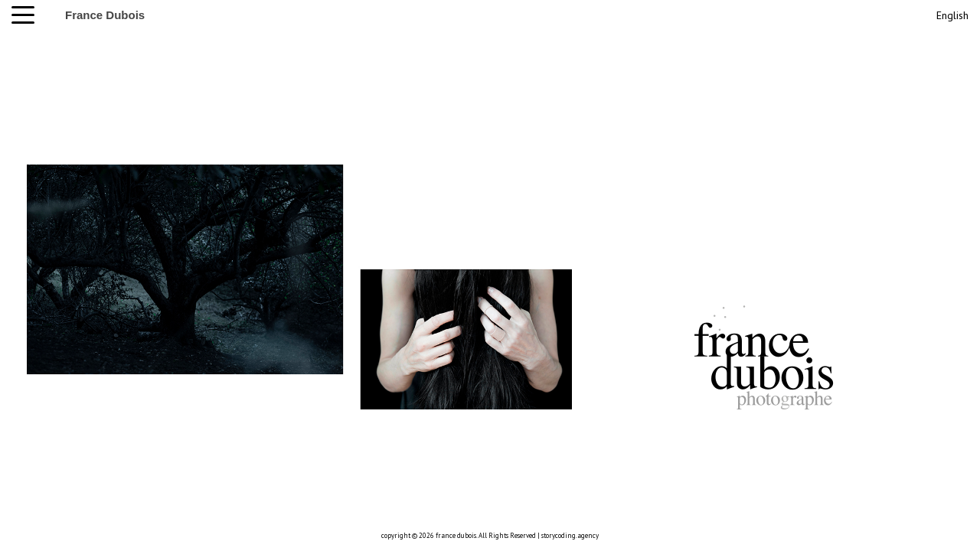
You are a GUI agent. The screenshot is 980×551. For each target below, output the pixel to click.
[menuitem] (951, 13)
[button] (27, 15)
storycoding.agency (570, 535)
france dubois (456, 535)
